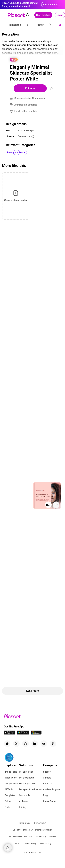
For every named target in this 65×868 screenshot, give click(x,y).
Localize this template (26, 111)
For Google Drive (28, 784)
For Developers (27, 778)
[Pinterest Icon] (53, 744)
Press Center (50, 801)
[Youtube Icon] (44, 744)
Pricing (23, 807)
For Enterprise (26, 772)
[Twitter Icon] (16, 744)
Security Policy (30, 844)
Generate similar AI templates (30, 98)
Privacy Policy (40, 823)
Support (47, 772)
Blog (45, 795)
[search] (28, 15)
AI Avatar (24, 801)
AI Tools (9, 789)
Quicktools (25, 795)
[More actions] (56, 505)
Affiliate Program (52, 789)
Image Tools (11, 772)
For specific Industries (30, 789)
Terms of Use (25, 823)
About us (48, 784)
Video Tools (11, 778)
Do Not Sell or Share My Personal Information (32, 830)
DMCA (17, 844)
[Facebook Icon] (7, 744)
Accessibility (45, 844)
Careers (47, 778)
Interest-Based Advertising (21, 837)
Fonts (7, 807)
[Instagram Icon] (25, 744)
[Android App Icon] (23, 734)
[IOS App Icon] (10, 734)
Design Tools (11, 784)
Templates (10, 795)
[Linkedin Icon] (35, 744)
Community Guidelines (46, 837)
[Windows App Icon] (36, 734)
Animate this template (26, 105)
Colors (8, 801)
